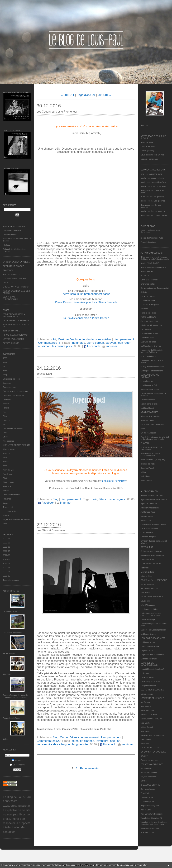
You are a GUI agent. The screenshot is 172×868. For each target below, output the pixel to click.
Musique (7, 453)
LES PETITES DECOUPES (152, 690)
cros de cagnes (115, 499)
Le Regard (145, 673)
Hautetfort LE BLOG (149, 588)
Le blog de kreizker (149, 642)
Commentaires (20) (49, 741)
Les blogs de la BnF (149, 385)
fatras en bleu (146, 576)
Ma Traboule (146, 702)
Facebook (92, 346)
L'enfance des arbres (149, 334)
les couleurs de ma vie (150, 389)
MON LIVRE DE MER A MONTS (17, 445)
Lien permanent (124, 339)
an (119, 741)
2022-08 (6, 547)
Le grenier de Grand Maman (152, 655)
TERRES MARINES (11, 331)
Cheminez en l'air (148, 284)
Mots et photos (9, 449)
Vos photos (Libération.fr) (151, 818)
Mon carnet (145, 731)
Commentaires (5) (50, 343)
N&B (5, 457)
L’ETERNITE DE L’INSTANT (152, 698)
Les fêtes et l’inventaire (114, 481)
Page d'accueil (86, 95)
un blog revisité (78, 744)
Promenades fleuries (12, 495)
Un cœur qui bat (147, 801)
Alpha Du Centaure (149, 504)
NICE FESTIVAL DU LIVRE (152, 425)
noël (94, 499)
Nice (5, 466)
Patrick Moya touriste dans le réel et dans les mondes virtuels (155, 438)
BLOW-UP (145, 276)
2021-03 (6, 563)
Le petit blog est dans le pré (152, 669)
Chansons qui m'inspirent (14, 395)
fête (101, 499)
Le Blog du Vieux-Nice (150, 646)
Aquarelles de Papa (11, 718)
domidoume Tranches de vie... (153, 555)
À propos (144, 125)
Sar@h (144, 781)
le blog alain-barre (148, 356)
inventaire (102, 741)
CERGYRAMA (147, 533)
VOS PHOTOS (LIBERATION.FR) (11, 298)
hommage (79, 343)
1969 (5, 358)
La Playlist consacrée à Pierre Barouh (86, 318)
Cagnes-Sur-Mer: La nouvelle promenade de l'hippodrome (15, 696)
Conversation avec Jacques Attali (155, 288)
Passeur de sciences (149, 760)
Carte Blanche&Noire (12, 230)
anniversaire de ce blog (52, 744)
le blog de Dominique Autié (152, 238)
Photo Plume (146, 768)
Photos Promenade (149, 773)
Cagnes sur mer (10, 387)
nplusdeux (145, 744)
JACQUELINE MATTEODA (152, 597)
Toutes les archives (11, 580)
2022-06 (6, 555)
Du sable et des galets (150, 305)
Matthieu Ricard (147, 408)
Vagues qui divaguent (150, 806)
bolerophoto (146, 520)
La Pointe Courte (10, 612)
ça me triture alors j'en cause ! (153, 524)
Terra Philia (145, 793)
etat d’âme (145, 568)
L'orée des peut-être (149, 609)
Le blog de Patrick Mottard (152, 371)
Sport (5, 503)
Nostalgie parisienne (149, 159)
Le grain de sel (147, 650)
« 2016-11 (68, 95)
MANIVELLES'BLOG (149, 715)
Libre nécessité (147, 694)
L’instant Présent (10, 235)
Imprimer (110, 346)
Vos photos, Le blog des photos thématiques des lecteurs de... (154, 823)
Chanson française (149, 537)
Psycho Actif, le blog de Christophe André (150, 455)
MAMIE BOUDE (147, 710)
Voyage (6, 515)
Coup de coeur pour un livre (152, 155)
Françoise (145, 190)
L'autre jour (145, 601)
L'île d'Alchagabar (148, 605)
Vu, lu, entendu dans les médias (16, 519)
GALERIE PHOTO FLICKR (14, 279)
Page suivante (89, 768)
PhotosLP (7, 245)
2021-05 (6, 559)
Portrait (6, 491)
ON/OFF (144, 756)
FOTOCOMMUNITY (11, 274)
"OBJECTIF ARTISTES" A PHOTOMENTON (14, 315)
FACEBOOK (8, 270)
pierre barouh (95, 343)
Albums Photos (11, 591)
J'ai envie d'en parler (149, 321)
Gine (143, 197)
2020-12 (6, 568)
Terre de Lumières (148, 242)
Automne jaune (147, 142)
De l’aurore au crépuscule (151, 551)
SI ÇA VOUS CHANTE (150, 785)
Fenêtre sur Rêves (148, 313)
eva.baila (144, 309)
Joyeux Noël (44, 374)
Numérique (8, 474)
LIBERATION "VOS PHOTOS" (16, 287)
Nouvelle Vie (8, 470)
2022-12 (6, 539)
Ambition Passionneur (150, 508)
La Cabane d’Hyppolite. (13, 633)
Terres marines (9, 653)
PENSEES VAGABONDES (152, 764)
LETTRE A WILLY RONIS (14, 339)
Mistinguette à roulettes (150, 416)
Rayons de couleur (149, 777)
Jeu (4, 424)
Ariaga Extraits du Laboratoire (153, 267)
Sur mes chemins (148, 789)
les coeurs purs (62, 346)
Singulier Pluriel (147, 468)
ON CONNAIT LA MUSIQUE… (154, 752)
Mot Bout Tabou (147, 420)
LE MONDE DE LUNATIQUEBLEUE (149, 664)
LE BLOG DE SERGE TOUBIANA (150, 376)
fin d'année (87, 741)
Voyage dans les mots (150, 828)
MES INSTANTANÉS (149, 412)
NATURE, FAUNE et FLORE (153, 735)
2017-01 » (104, 95)
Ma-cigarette (146, 706)
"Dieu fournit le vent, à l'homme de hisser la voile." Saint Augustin (155, 258)
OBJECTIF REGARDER (151, 748)
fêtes (75, 741)
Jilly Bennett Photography (151, 325)
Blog (5, 375)
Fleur (5, 416)
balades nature (147, 516)
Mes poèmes (8, 441)
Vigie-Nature (146, 476)
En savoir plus (140, 865)
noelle (144, 178)
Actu (5, 362)
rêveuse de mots (148, 464)
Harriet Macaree (147, 584)
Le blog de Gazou (148, 634)
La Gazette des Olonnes (151, 346)
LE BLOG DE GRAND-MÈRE (153, 638)
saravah (111, 343)
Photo (5, 478)
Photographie (9, 482)
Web (5, 524)
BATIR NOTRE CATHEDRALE (16, 320)
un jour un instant (10, 511)
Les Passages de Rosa (150, 682)
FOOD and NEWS (148, 317)
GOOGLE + (8, 283)
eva (143, 174)
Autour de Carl (147, 271)
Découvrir (7, 400)
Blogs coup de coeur (12, 379)
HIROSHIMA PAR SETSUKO (15, 335)
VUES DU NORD (148, 832)
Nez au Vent (146, 739)
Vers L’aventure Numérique (152, 814)
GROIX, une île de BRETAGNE (154, 580)
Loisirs (6, 437)
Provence (7, 499)
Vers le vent (145, 810)
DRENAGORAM (147, 559)
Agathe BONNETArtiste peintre (154, 499)
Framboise (146, 205)
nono (143, 429)
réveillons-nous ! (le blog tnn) (153, 460)
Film (5, 412)
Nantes (6, 462)
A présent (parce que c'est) (152, 495)
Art (4, 366)
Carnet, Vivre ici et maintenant (16, 391)
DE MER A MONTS (11, 343)
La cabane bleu (147, 338)
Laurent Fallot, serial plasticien (153, 630)
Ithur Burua (145, 593)
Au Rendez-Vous (148, 512)
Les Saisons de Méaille (13, 428)
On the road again (148, 433)
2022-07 (6, 551)
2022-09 (6, 543)
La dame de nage (148, 619)
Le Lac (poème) (147, 151)
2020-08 (6, 572)
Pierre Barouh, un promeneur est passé (86, 294)
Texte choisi (8, 507)
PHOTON (145, 443)
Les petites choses (148, 686)
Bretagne (7, 383)
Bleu (5, 371)
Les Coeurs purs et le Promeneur (57, 112)
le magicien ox (147, 381)
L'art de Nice (146, 329)
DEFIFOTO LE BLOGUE (13, 266)
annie (144, 182)
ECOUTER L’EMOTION (151, 564)
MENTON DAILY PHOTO (151, 719)
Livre (5, 433)
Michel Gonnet (147, 727)
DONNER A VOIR (148, 300)
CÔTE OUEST (147, 547)
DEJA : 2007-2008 (148, 296)
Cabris (6, 739)
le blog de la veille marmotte (152, 367)
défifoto (6, 404)
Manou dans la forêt (149, 404)
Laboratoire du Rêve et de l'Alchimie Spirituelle (152, 351)
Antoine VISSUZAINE (150, 263)
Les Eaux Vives (147, 677)
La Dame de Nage (148, 342)
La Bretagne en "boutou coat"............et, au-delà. (151, 614)
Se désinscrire (17, 765)
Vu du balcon (146, 480)
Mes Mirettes (146, 723)
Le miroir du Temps (149, 659)
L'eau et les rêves (148, 147)
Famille (6, 408)
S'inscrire (17, 760)
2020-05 (6, 576)
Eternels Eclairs (147, 572)
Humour (6, 420)
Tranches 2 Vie (147, 797)
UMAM (144, 472)
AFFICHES (8, 674)
